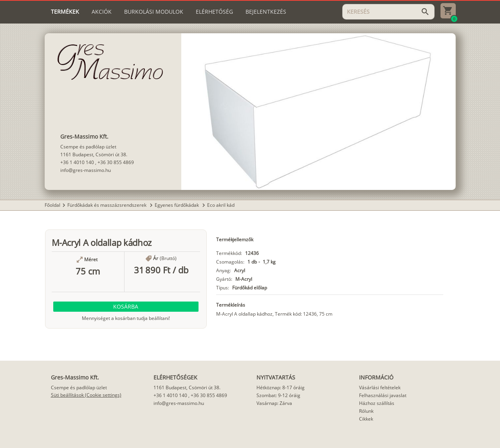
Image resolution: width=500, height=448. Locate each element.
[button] (126, 307)
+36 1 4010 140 (77, 162)
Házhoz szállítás (377, 403)
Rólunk (366, 411)
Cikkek (366, 419)
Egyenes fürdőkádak (177, 205)
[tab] (65, 12)
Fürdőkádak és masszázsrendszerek (107, 205)
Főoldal (52, 205)
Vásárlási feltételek (380, 387)
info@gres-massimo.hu (86, 170)
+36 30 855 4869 (116, 162)
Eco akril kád (221, 205)
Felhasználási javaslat (383, 395)
